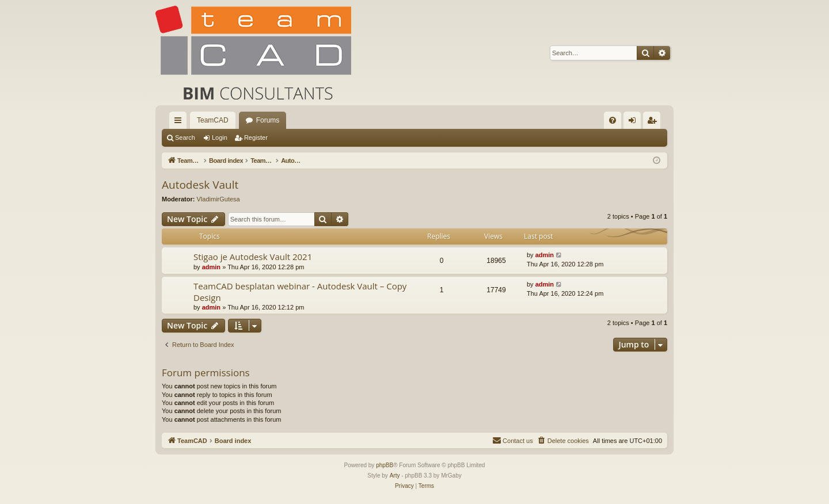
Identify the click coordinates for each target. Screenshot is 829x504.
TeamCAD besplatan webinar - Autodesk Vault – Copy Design (300, 291)
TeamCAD (213, 120)
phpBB (385, 465)
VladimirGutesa (218, 199)
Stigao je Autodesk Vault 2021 (253, 257)
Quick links (180, 123)
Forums (268, 120)
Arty (395, 476)
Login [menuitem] (635, 123)
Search (185, 138)
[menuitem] (613, 120)
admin (211, 267)
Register (256, 138)
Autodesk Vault (200, 185)
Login (220, 138)
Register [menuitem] (654, 123)
